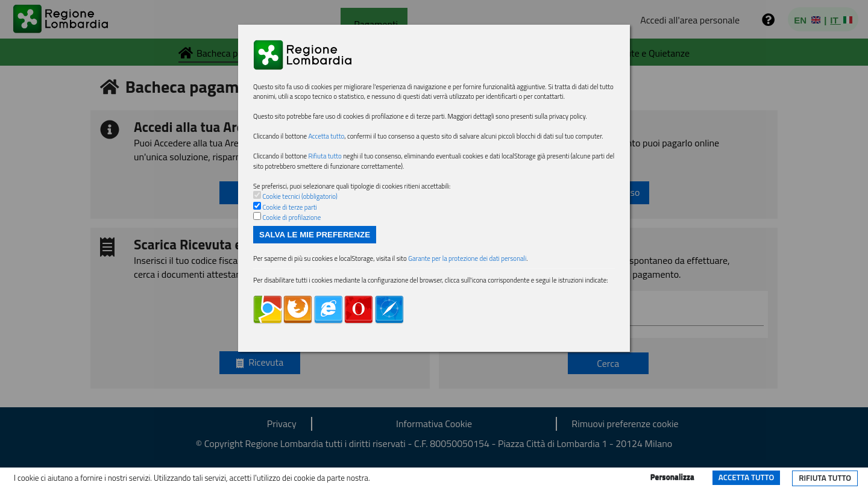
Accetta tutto (746, 477)
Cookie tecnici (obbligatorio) (300, 196)
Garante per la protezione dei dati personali (467, 258)
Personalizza (672, 477)
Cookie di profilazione (291, 217)
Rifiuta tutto (825, 478)
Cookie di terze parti (289, 207)
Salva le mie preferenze (315, 235)
